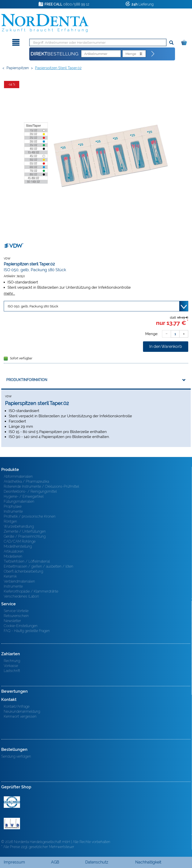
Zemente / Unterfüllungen (25, 531)
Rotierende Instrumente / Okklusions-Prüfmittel (41, 486)
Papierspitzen (18, 68)
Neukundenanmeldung (22, 711)
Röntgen (10, 521)
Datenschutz (97, 862)
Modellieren (13, 556)
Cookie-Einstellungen (21, 626)
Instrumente (13, 511)
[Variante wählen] (96, 306)
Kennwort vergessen (20, 716)
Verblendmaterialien (19, 581)
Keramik (10, 576)
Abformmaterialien (18, 476)
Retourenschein (16, 616)
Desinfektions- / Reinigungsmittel (30, 491)
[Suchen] (171, 43)
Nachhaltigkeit (148, 862)
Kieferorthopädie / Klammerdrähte (31, 591)
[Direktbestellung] (153, 54)
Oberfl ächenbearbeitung (23, 571)
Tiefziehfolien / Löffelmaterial (27, 561)
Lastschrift (12, 671)
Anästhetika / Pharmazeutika (26, 481)
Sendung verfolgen (16, 756)
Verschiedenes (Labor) (21, 596)
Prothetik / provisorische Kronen (30, 516)
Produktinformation (27, 380)
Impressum (14, 862)
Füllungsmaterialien (19, 501)
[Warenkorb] (185, 42)
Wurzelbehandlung (19, 526)
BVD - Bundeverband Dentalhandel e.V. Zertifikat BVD (12, 824)
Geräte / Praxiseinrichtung (25, 536)
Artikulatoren (14, 551)
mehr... (9, 293)
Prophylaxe (13, 506)
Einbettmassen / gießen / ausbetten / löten (38, 566)
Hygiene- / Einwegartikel (24, 496)
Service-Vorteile (16, 611)
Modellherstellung (18, 546)
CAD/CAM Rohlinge (20, 541)
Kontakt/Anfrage (17, 706)
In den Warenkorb (166, 346)
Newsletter (12, 621)
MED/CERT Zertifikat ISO (12, 802)
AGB (55, 862)
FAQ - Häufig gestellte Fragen (27, 631)
